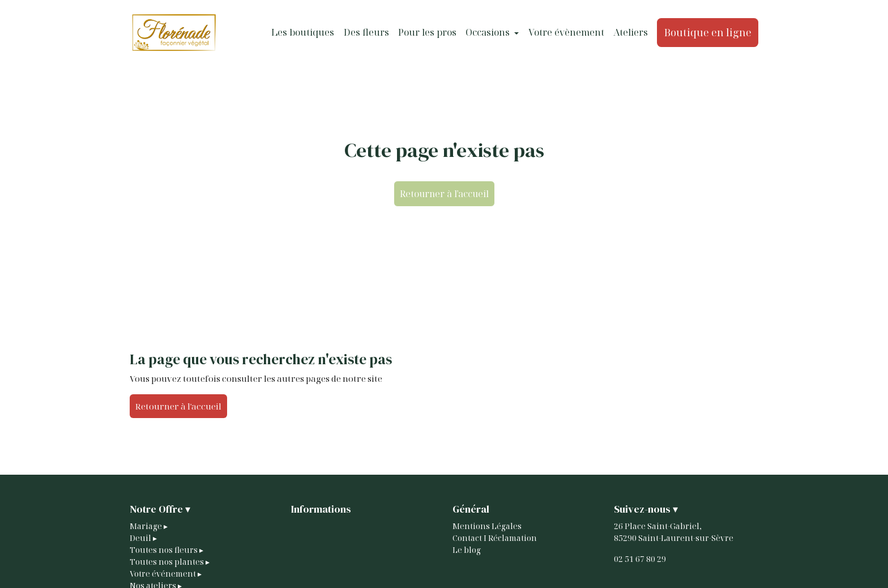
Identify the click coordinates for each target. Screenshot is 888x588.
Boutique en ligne (708, 32)
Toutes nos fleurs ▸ (166, 550)
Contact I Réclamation (495, 538)
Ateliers (631, 32)
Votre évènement (566, 32)
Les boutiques (303, 32)
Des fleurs (366, 32)
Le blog (467, 550)
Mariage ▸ (149, 526)
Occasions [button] (489, 32)
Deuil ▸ (143, 538)
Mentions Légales (487, 526)
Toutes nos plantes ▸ (170, 562)
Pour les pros (427, 32)
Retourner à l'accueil (444, 194)
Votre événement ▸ (166, 574)
